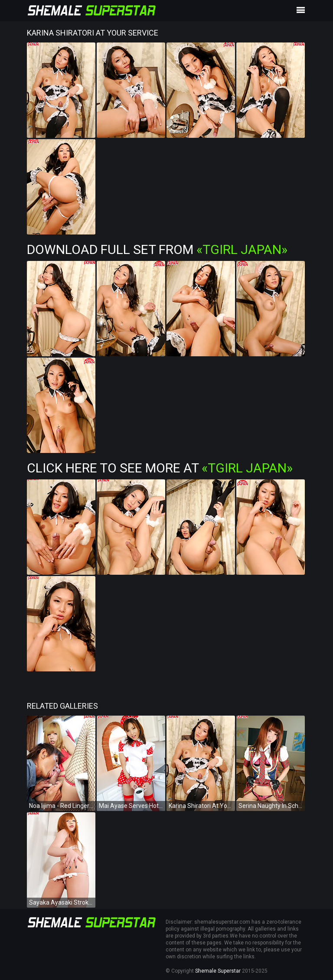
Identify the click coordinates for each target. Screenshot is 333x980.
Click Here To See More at (160, 468)
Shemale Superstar (218, 971)
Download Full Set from (157, 249)
